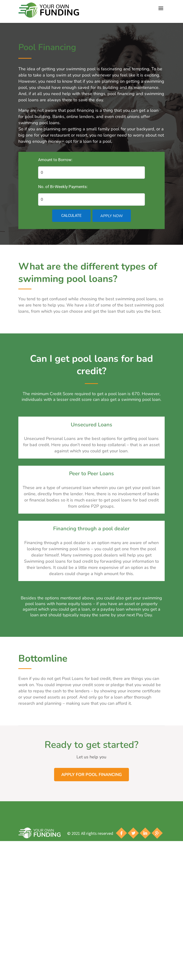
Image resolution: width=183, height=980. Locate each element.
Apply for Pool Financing (91, 775)
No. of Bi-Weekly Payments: (63, 187)
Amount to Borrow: (55, 160)
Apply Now (112, 216)
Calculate (71, 216)
